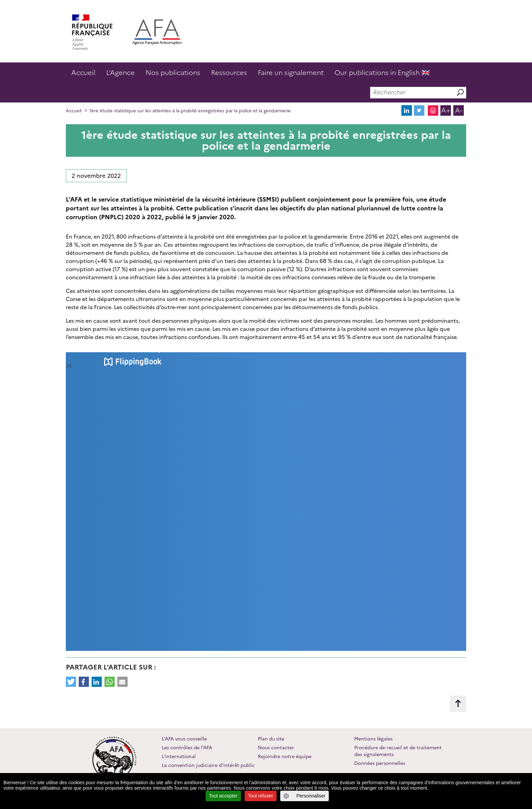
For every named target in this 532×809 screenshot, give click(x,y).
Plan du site (271, 739)
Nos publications (173, 73)
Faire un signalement (291, 73)
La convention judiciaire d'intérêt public (208, 765)
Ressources (229, 73)
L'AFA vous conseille (184, 739)
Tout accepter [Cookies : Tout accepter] (223, 796)
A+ (446, 110)
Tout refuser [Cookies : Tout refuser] (261, 796)
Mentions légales (373, 739)
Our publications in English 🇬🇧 (382, 73)
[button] (71, 682)
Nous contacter (276, 748)
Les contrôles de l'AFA (187, 748)
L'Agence (120, 73)
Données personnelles (380, 763)
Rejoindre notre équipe (285, 756)
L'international (179, 756)
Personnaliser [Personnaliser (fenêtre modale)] (311, 796)
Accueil (83, 73)
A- (459, 110)
